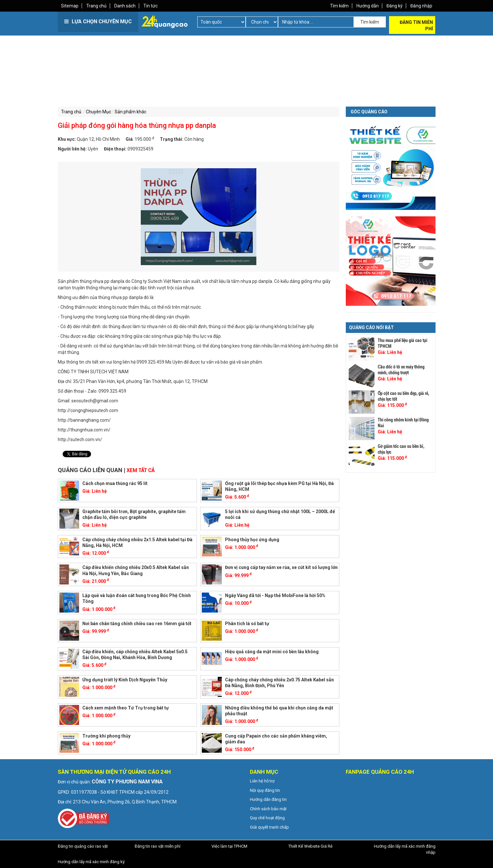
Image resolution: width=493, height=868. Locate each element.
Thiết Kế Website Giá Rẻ (310, 846)
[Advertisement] (151, 81)
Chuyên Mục (98, 112)
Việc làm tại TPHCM (229, 846)
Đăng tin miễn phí (416, 26)
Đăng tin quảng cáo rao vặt (83, 846)
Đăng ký (395, 6)
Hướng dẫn (368, 6)
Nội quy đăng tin (265, 790)
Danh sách (125, 6)
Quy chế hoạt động (267, 818)
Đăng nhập (421, 6)
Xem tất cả (141, 470)
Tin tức (150, 6)
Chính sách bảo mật (268, 809)
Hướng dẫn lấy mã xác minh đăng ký (91, 862)
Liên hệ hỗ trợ (262, 781)
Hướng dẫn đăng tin (268, 799)
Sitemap (70, 6)
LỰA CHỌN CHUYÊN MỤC (98, 21)
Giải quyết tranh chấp (269, 827)
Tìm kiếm (339, 6)
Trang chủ (96, 6)
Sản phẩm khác (130, 112)
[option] (199, 217)
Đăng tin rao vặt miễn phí (158, 846)
